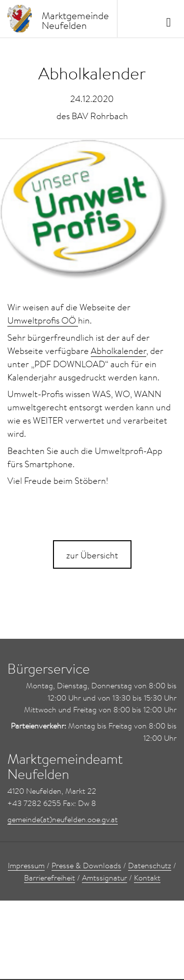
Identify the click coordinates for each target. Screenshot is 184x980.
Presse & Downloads (86, 865)
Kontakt (147, 878)
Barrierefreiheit (50, 878)
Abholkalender (118, 351)
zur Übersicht (92, 555)
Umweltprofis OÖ (43, 320)
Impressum (26, 865)
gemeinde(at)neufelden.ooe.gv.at (63, 819)
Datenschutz (150, 865)
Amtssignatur (105, 878)
